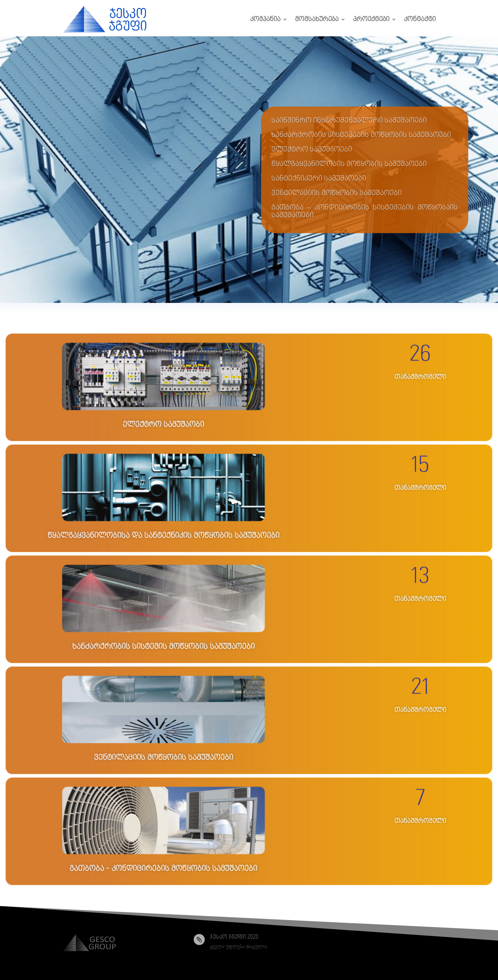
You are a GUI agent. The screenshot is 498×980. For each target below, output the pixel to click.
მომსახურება (317, 19)
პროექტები (371, 19)
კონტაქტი (420, 19)
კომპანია (265, 19)
